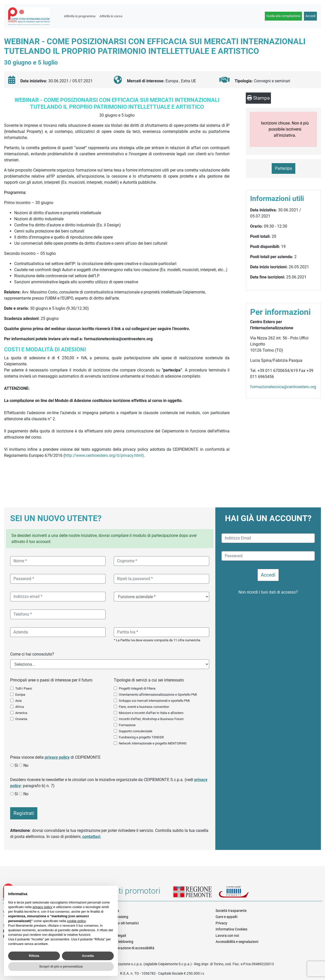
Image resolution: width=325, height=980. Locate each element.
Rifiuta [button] (34, 956)
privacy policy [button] (42, 907)
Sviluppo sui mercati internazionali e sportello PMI (154, 701)
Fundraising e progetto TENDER (141, 737)
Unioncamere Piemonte (240, 892)
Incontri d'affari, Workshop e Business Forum (151, 719)
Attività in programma (80, 16)
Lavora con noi (227, 936)
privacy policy (57, 757)
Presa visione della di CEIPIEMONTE (55, 757)
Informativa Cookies (231, 929)
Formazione (127, 725)
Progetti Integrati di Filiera (137, 688)
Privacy (221, 923)
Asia (18, 701)
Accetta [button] (88, 956)
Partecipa (283, 168)
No (26, 765)
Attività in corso (111, 16)
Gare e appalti (226, 917)
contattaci (91, 837)
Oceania (21, 719)
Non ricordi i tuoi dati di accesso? (268, 592)
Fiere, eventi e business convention (144, 707)
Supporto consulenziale (136, 731)
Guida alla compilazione (283, 16)
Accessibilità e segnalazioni (237, 942)
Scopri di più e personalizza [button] (61, 966)
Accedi (310, 16)
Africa (20, 707)
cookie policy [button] (76, 921)
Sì (16, 765)
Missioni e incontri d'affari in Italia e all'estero (151, 713)
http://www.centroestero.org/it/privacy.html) (104, 455)
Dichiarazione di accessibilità (132, 948)
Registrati (24, 813)
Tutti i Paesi (24, 688)
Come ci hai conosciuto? (32, 654)
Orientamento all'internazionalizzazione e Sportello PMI (158, 695)
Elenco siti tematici (124, 923)
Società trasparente (231, 911)
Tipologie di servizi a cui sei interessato (149, 680)
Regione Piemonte (196, 892)
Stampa (258, 98)
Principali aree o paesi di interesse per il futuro (51, 680)
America (21, 713)
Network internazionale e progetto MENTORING (153, 743)
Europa (20, 695)
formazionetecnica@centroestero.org (283, 387)
